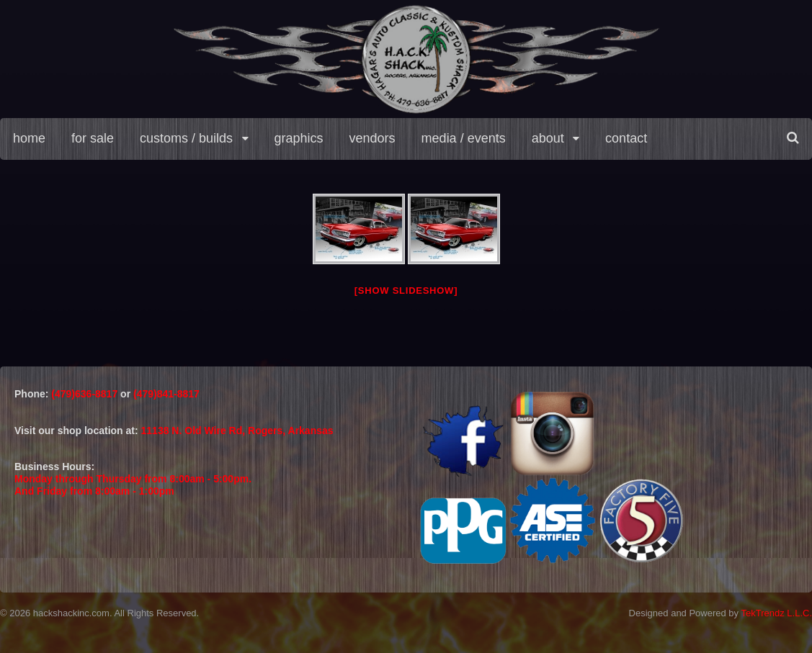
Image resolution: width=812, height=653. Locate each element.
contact (626, 138)
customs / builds (186, 138)
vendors (372, 138)
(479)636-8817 (86, 394)
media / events (464, 138)
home (29, 138)
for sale (93, 138)
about (548, 138)
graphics (299, 138)
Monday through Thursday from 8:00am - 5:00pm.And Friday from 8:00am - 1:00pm (133, 485)
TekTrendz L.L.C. (776, 613)
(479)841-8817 (166, 394)
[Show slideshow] (406, 291)
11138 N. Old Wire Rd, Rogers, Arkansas (237, 431)
